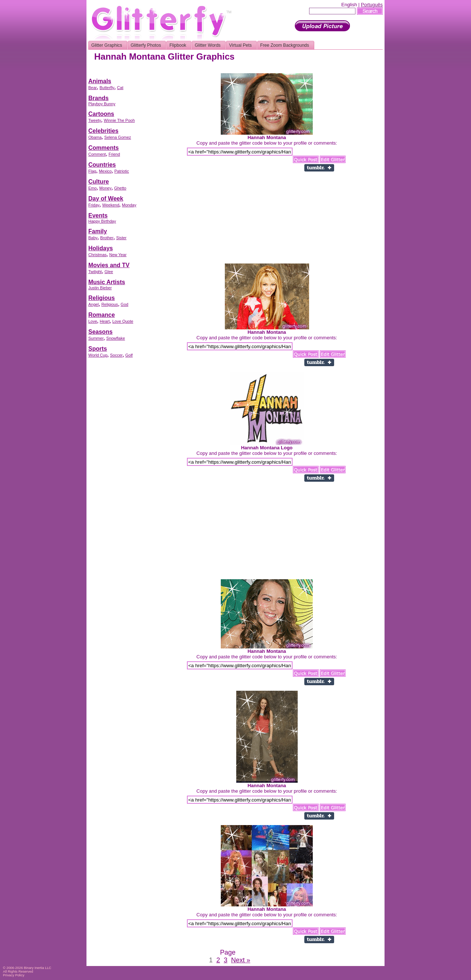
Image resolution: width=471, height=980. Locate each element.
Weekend (111, 205)
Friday (94, 205)
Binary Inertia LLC (38, 968)
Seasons (100, 332)
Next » (241, 960)
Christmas (98, 255)
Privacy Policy (14, 975)
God (125, 304)
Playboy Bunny (102, 104)
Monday (129, 205)
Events (98, 215)
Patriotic (122, 171)
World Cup (98, 355)
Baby (93, 238)
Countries (102, 165)
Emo (93, 188)
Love (93, 321)
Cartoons (101, 114)
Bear (93, 88)
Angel (93, 304)
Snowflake (116, 338)
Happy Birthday (102, 221)
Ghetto (120, 188)
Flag (92, 171)
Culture (99, 182)
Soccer (116, 355)
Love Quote (123, 321)
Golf (129, 355)
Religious (102, 298)
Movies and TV (109, 265)
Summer (96, 338)
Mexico (105, 171)
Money (105, 188)
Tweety (95, 120)
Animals (100, 81)
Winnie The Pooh (119, 120)
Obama (95, 137)
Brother (107, 238)
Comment (97, 154)
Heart (105, 321)
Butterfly (107, 88)
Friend (114, 154)
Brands (98, 98)
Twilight (95, 272)
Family (98, 231)
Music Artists (107, 282)
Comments (104, 148)
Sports (98, 349)
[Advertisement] (249, 70)
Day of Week (106, 199)
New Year (118, 255)
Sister (121, 238)
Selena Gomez (118, 137)
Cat (120, 88)
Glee (109, 272)
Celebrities (103, 131)
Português (372, 5)
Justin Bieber (100, 288)
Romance (102, 315)
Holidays (101, 248)
